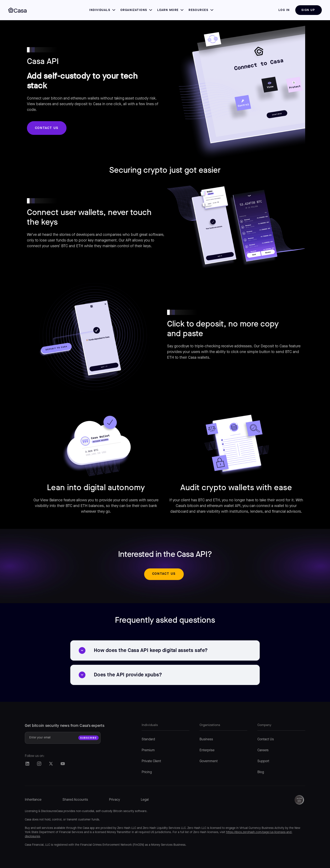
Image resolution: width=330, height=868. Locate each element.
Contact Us (266, 739)
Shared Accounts (75, 800)
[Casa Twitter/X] (51, 764)
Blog (261, 772)
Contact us (47, 128)
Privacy (114, 800)
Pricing (147, 772)
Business (206, 739)
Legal (145, 800)
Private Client (151, 761)
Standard (148, 739)
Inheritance (33, 800)
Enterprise (207, 750)
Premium (148, 750)
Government (209, 761)
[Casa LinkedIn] (27, 764)
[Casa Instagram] (39, 764)
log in (284, 10)
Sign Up (308, 10)
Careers (263, 750)
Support (263, 761)
